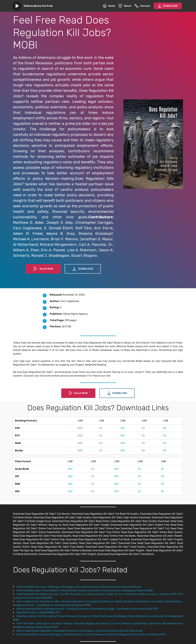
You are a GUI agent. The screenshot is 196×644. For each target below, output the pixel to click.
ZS (143, 428)
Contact (142, 6)
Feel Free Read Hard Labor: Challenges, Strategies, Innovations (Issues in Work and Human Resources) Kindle (79, 587)
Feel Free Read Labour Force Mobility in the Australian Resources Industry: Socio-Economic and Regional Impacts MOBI (85, 590)
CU (101, 428)
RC (165, 428)
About (125, 6)
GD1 (123, 428)
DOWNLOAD (168, 6)
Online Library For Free (38, 6)
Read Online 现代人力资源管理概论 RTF (38, 612)
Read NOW (43, 269)
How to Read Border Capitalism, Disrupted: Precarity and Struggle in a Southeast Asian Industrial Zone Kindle (79, 631)
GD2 (80, 428)
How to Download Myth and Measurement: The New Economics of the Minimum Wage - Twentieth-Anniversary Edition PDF (87, 609)
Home (109, 6)
